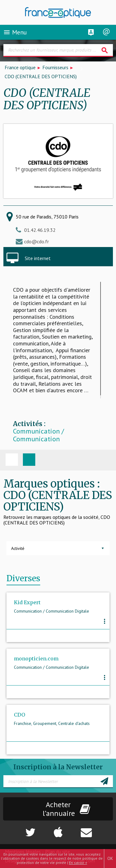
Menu (15, 32)
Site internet (38, 258)
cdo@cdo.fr (37, 241)
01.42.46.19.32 (40, 230)
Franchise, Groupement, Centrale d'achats (52, 723)
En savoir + (78, 863)
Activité (18, 548)
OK (110, 858)
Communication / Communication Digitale (39, 439)
